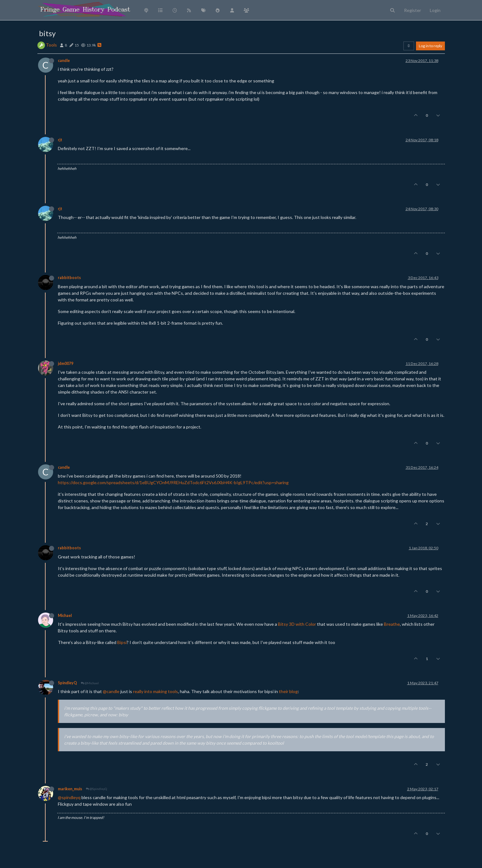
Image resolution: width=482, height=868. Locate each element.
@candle (111, 691)
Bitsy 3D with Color (297, 624)
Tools (51, 45)
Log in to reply (430, 46)
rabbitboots (69, 278)
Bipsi (122, 642)
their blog (288, 691)
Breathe (392, 624)
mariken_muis (70, 789)
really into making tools (155, 691)
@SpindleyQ (96, 789)
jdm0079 (66, 364)
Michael (65, 616)
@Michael (90, 683)
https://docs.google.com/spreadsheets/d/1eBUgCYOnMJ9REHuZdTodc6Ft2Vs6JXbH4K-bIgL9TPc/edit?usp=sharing (173, 482)
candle (64, 61)
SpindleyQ (67, 683)
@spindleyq (69, 797)
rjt (60, 140)
